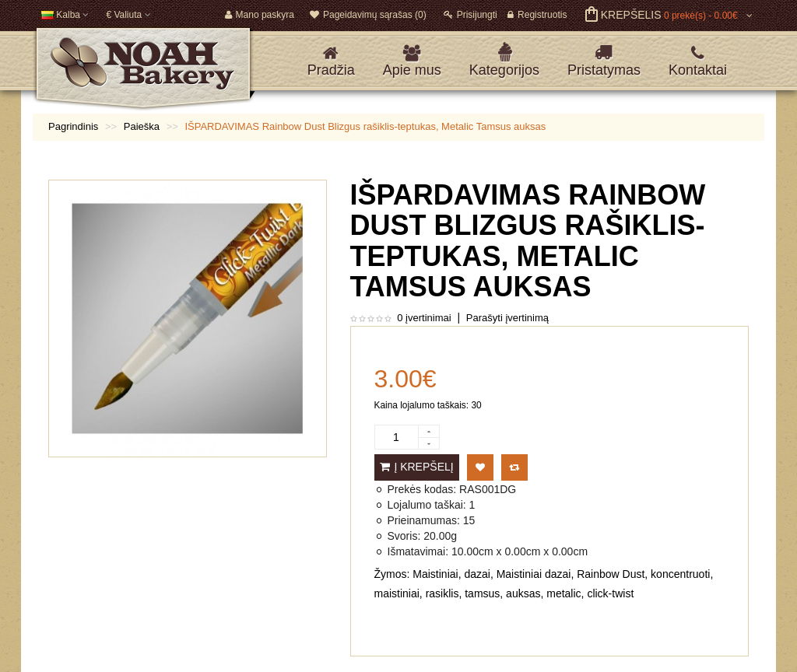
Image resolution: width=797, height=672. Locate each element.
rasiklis (442, 593)
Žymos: (392, 574)
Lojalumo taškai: (427, 505)
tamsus (482, 593)
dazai (477, 574)
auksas (523, 593)
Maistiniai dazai (534, 574)
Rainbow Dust (611, 574)
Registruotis (537, 15)
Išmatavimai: (418, 551)
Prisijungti (470, 15)
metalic (564, 593)
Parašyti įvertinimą (507, 318)
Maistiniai (435, 574)
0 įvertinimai (424, 318)
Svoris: (404, 536)
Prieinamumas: (424, 520)
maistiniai (397, 593)
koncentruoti (680, 574)
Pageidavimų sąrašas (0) (368, 15)
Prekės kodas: (422, 489)
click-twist (610, 593)
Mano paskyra (260, 15)
